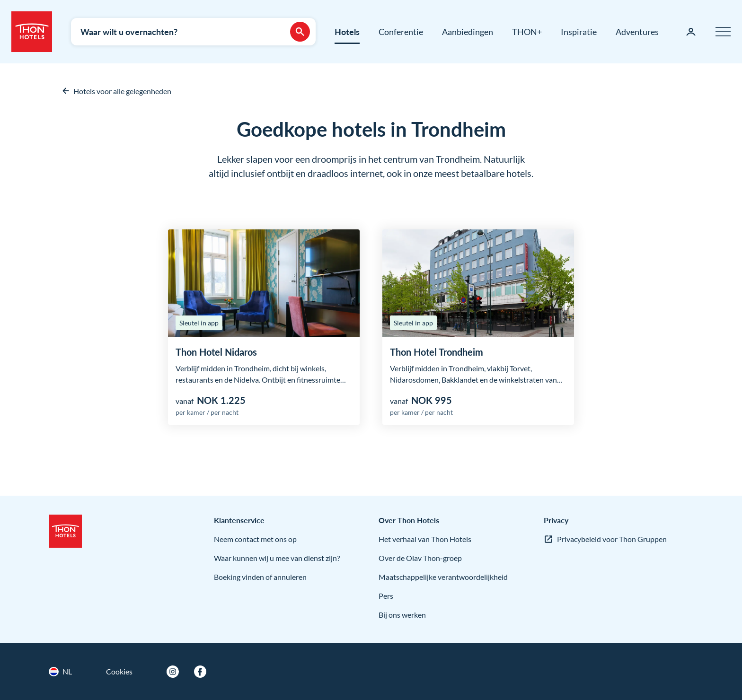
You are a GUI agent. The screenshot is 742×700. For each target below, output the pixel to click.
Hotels (347, 32)
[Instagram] (173, 672)
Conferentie (401, 32)
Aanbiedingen (468, 32)
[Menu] (723, 32)
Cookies (119, 671)
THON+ (527, 32)
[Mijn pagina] (691, 32)
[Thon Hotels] (32, 32)
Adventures (637, 32)
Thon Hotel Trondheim (437, 352)
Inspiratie (579, 32)
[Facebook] (200, 672)
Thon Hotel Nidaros (216, 352)
